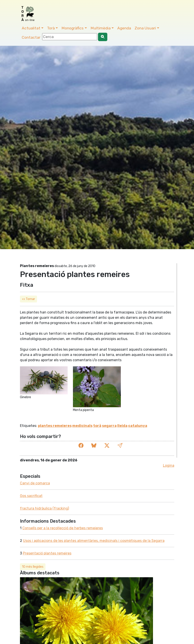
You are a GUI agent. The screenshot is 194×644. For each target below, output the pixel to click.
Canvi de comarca (35, 483)
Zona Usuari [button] (145, 28)
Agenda (124, 28)
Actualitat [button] (31, 28)
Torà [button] (51, 28)
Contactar (31, 37)
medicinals (82, 426)
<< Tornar (28, 299)
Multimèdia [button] (101, 28)
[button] (120, 446)
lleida (122, 426)
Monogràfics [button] (73, 28)
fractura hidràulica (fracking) (44, 508)
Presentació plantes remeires (47, 553)
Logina (169, 465)
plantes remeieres (55, 426)
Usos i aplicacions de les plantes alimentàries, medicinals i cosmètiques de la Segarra (94, 541)
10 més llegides (33, 567)
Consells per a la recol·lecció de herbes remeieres (63, 528)
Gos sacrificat (31, 496)
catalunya (138, 426)
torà (97, 426)
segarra (109, 426)
